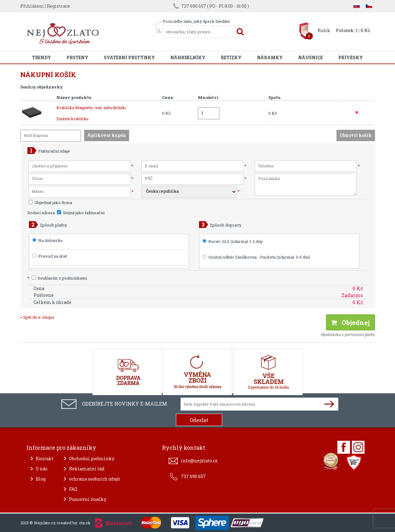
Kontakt (45, 458)
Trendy (42, 57)
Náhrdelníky (188, 57)
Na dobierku (50, 240)
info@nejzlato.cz (199, 461)
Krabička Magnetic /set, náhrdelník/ (92, 108)
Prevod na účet (53, 256)
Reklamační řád (87, 469)
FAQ (73, 489)
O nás (42, 469)
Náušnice (311, 57)
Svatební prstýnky (129, 57)
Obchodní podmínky (92, 458)
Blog (41, 479)
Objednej (350, 322)
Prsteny (77, 57)
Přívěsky (351, 57)
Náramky (270, 57)
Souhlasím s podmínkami (57, 278)
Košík (324, 30)
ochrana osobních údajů (95, 479)
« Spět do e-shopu (37, 317)
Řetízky (231, 57)
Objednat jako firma (50, 203)
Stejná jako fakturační (81, 213)
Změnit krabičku (72, 119)
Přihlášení (32, 6)
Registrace (58, 6)
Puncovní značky (88, 499)
